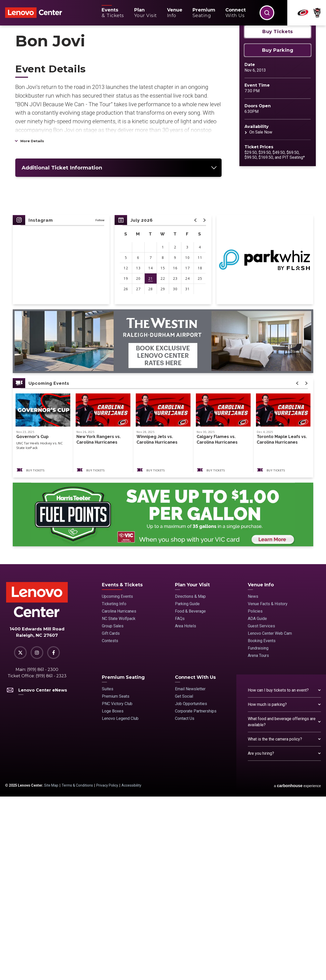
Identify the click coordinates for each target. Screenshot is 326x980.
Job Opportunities (191, 887)
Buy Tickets (278, 215)
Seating (204, 13)
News (253, 780)
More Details (32, 324)
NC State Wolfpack (119, 802)
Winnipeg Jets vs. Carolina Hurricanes (157, 623)
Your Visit (146, 13)
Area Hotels (186, 809)
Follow (100, 403)
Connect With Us (195, 861)
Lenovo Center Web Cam (270, 817)
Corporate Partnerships (196, 895)
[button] (267, 13)
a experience (297, 969)
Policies (255, 795)
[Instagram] (37, 836)
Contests (110, 824)
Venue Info (261, 768)
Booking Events (262, 824)
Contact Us (185, 902)
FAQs (180, 802)
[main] (163, 387)
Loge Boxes (113, 895)
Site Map (51, 969)
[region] (163, 443)
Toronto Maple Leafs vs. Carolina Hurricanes (282, 623)
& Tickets (113, 13)
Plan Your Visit (192, 768)
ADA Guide (257, 802)
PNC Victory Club (117, 887)
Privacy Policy (107, 969)
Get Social (184, 880)
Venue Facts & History (268, 787)
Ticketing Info (114, 787)
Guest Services (261, 809)
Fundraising (258, 832)
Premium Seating (123, 861)
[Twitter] (20, 836)
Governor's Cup (32, 620)
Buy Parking (278, 234)
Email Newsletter (190, 872)
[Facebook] (53, 836)
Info (175, 13)
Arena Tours (258, 839)
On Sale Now (261, 316)
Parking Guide (187, 787)
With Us (236, 13)
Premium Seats (116, 880)
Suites (108, 872)
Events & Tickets (122, 768)
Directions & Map (190, 780)
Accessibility (131, 969)
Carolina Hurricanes (119, 795)
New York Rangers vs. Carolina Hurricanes (99, 623)
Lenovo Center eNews (37, 874)
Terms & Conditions (77, 969)
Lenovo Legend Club (120, 902)
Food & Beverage (190, 795)
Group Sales (113, 809)
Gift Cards (111, 817)
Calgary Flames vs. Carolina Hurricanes (217, 623)
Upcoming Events (117, 780)
